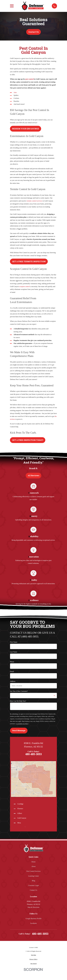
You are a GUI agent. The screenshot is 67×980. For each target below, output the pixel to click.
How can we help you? (18, 701)
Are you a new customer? (19, 691)
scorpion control (25, 286)
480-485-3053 (33, 754)
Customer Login (33, 885)
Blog (33, 881)
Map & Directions (33, 907)
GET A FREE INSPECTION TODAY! (28, 440)
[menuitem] (33, 955)
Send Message (19, 731)
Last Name (14, 652)
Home (33, 862)
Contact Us (34, 32)
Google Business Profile (33, 919)
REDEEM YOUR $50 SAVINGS (26, 129)
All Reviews (33, 475)
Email (12, 672)
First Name (14, 642)
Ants (15, 92)
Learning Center (33, 876)
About (33, 866)
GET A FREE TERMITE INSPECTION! (29, 261)
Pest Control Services (33, 871)
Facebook (33, 923)
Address (13, 681)
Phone (12, 662)
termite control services (35, 201)
